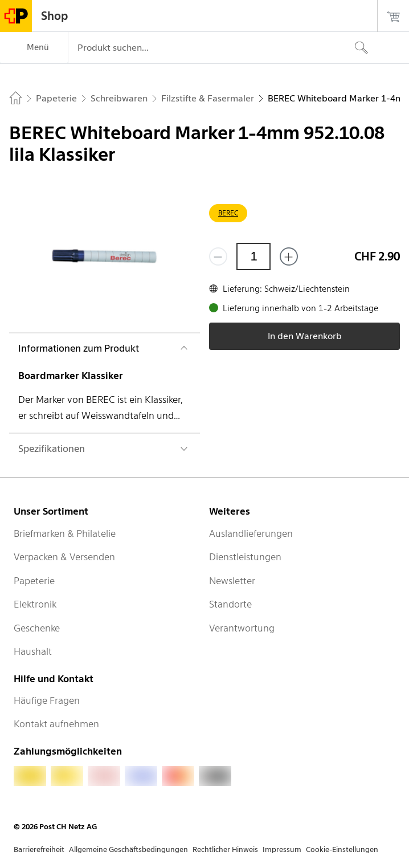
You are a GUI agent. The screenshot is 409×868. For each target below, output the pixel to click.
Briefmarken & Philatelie (65, 533)
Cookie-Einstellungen (342, 849)
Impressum (282, 849)
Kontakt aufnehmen (56, 724)
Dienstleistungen (245, 557)
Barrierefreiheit (39, 849)
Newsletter (232, 581)
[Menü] (34, 48)
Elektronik (35, 604)
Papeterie (34, 581)
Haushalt (33, 651)
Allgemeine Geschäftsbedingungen (128, 849)
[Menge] (253, 256)
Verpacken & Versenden (64, 557)
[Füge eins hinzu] (289, 256)
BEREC (228, 213)
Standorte (230, 604)
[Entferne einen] (218, 256)
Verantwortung (242, 628)
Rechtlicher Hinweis (225, 849)
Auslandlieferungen (251, 533)
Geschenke (37, 628)
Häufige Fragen (47, 700)
